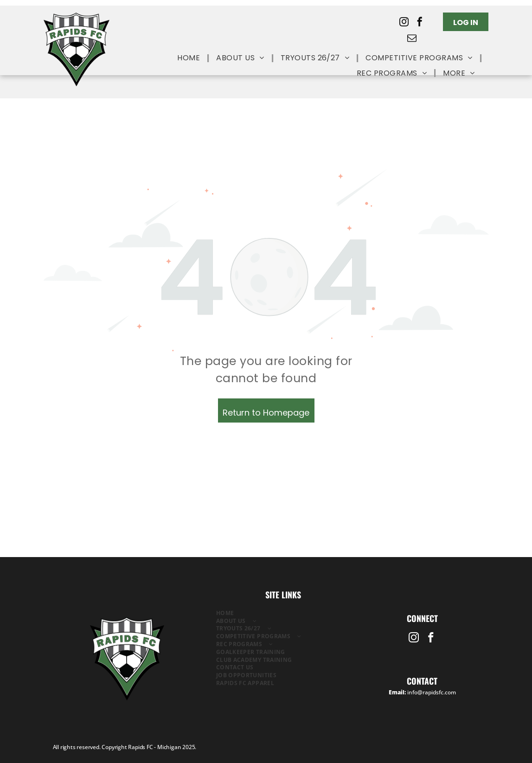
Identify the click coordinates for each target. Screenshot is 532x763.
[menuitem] (190, 58)
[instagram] (404, 23)
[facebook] (420, 23)
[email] (412, 39)
